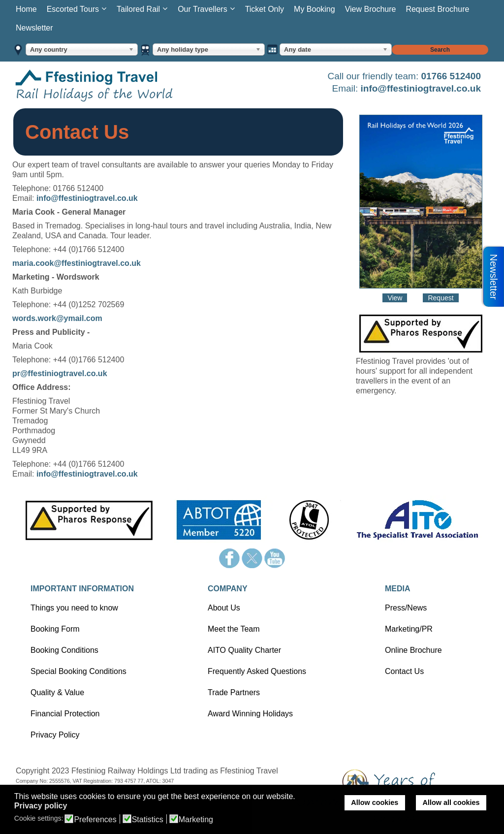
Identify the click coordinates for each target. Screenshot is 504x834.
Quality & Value (57, 692)
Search (440, 50)
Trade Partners (234, 692)
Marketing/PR (409, 629)
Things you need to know (74, 608)
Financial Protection (65, 714)
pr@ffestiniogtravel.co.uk (60, 373)
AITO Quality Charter (244, 650)
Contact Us (404, 671)
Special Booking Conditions (79, 671)
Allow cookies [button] (375, 802)
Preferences (95, 820)
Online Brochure (413, 650)
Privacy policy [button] (41, 806)
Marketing (196, 820)
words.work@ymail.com (57, 318)
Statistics (148, 820)
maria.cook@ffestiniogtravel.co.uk (77, 263)
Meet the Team (234, 629)
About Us (224, 608)
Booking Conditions (64, 650)
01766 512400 (451, 76)
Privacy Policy (55, 735)
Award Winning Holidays (250, 714)
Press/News (406, 608)
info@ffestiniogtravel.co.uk (421, 88)
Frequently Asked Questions (257, 671)
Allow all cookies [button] (451, 802)
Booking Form (55, 629)
